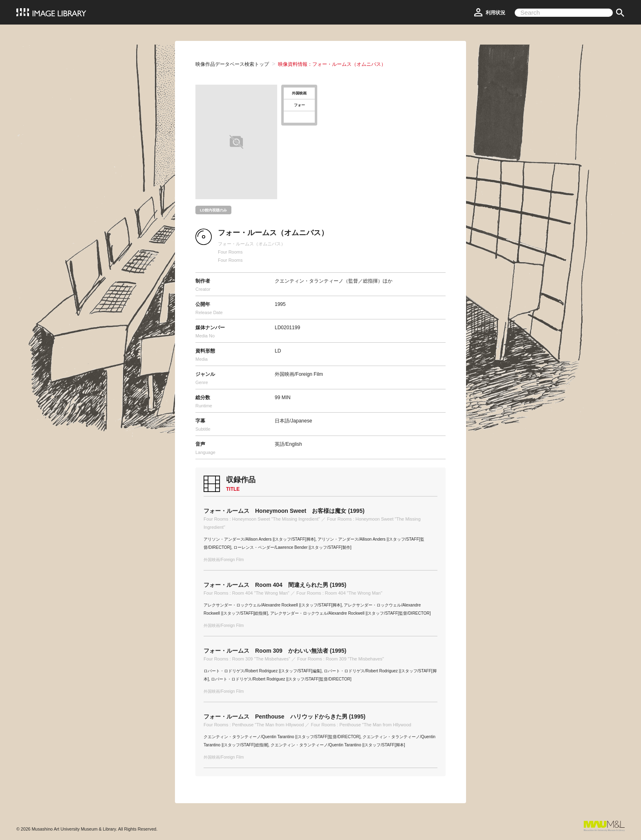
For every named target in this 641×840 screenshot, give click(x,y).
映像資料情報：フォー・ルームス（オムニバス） (332, 64)
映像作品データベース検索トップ (232, 64)
